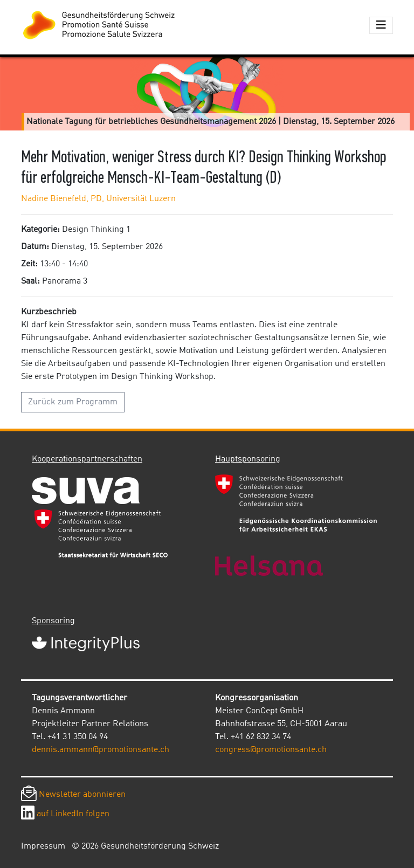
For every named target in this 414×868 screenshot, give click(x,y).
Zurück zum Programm (73, 402)
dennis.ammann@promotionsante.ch (101, 750)
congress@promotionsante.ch (271, 750)
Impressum (43, 846)
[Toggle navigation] (381, 25)
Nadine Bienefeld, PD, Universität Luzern (98, 199)
